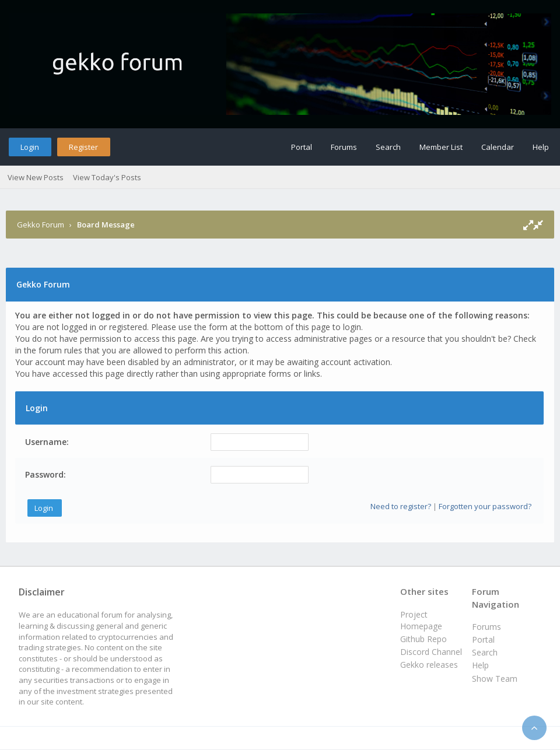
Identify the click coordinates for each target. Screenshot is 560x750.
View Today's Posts (107, 177)
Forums (344, 147)
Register (83, 147)
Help (541, 147)
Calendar (498, 147)
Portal (302, 147)
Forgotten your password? (485, 506)
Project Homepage (421, 620)
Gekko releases (429, 665)
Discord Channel (431, 652)
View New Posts (36, 177)
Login (30, 147)
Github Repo (423, 639)
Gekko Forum (41, 225)
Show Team (495, 679)
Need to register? (401, 506)
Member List (441, 147)
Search (388, 147)
